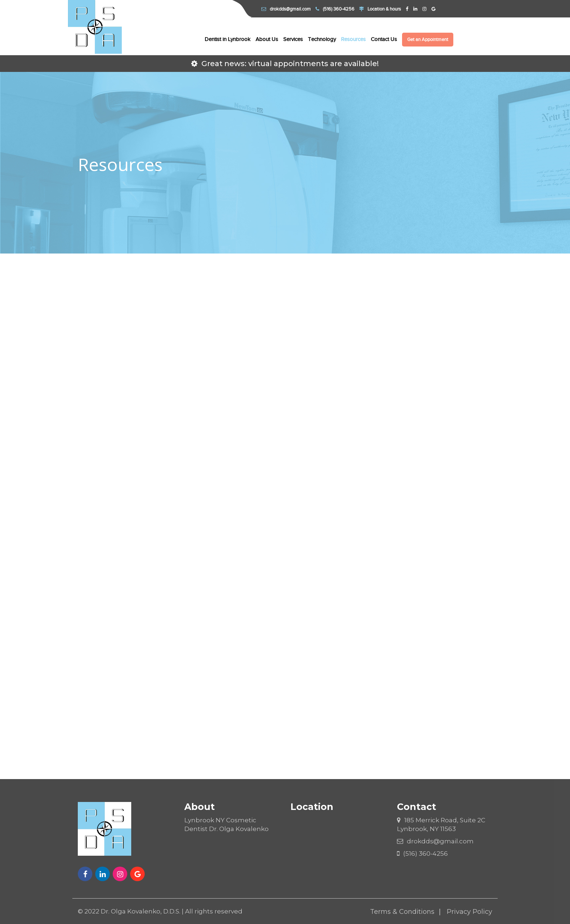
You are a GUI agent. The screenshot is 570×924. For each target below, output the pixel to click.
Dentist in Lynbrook (228, 39)
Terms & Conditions (402, 912)
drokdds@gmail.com (286, 9)
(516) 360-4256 (335, 9)
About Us (267, 39)
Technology (322, 39)
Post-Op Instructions (430, 530)
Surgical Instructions (288, 530)
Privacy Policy (469, 912)
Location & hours (380, 9)
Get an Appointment (428, 39)
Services (293, 39)
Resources (353, 39)
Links (146, 617)
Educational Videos (429, 617)
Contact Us (384, 39)
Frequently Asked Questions (288, 617)
